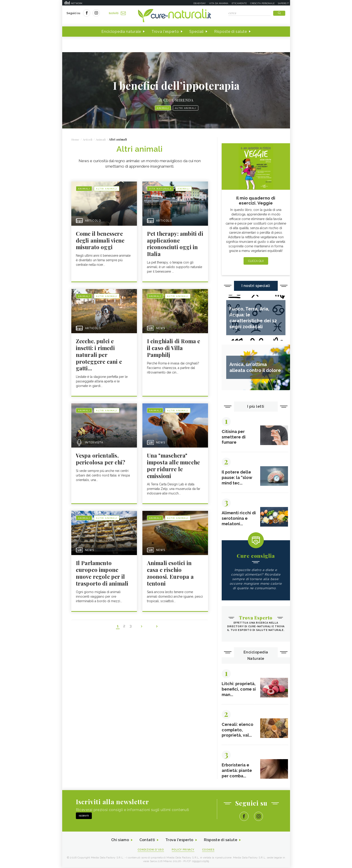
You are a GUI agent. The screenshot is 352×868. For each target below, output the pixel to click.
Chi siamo (120, 841)
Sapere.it (283, 3)
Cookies (208, 850)
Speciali (197, 32)
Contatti (147, 841)
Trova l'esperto (165, 32)
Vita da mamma (219, 3)
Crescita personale (262, 3)
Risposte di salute (231, 32)
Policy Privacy (183, 850)
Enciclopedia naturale (121, 32)
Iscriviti (118, 13)
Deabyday (200, 3)
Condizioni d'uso (151, 850)
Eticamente (239, 3)
